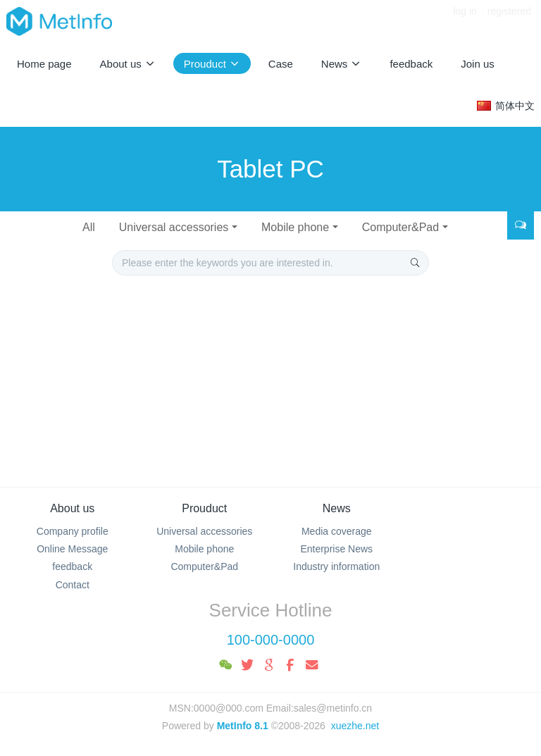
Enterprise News (336, 549)
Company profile (73, 531)
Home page (44, 64)
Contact (73, 585)
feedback (72, 566)
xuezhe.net (355, 726)
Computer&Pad (400, 227)
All (89, 227)
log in (465, 21)
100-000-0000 (271, 640)
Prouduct (204, 508)
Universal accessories (174, 227)
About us (72, 508)
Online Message (72, 549)
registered (509, 21)
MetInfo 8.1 (243, 726)
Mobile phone (295, 227)
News (337, 508)
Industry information (336, 566)
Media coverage (337, 531)
